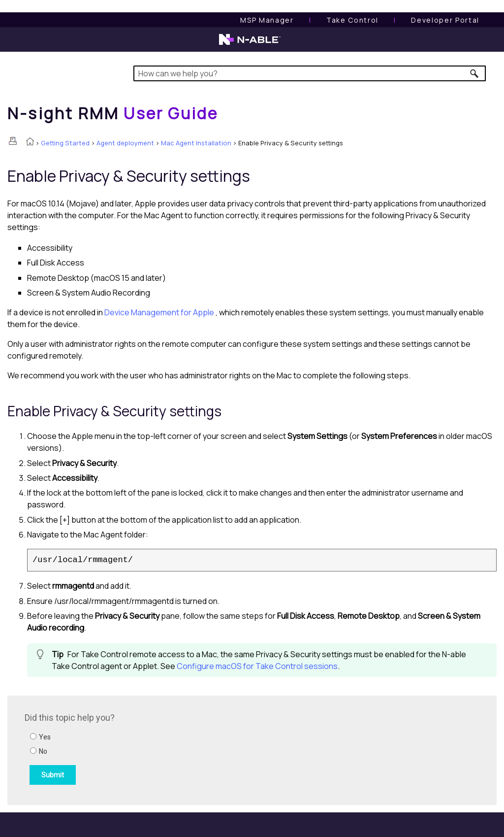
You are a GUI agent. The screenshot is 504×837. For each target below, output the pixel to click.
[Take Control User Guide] (352, 20)
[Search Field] (310, 73)
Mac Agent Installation (196, 143)
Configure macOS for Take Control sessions (257, 666)
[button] (475, 73)
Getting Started (65, 143)
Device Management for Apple (160, 312)
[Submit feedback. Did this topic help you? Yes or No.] (157, 749)
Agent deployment (125, 143)
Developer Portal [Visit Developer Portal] (445, 20)
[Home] (113, 113)
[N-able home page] (250, 44)
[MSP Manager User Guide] (267, 20)
